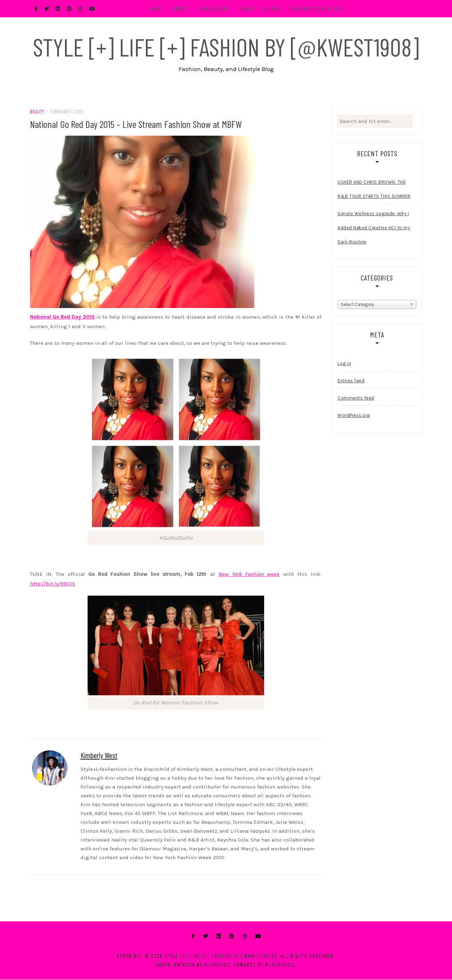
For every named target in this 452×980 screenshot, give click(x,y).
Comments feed (356, 398)
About (181, 9)
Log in (344, 364)
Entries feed (351, 381)
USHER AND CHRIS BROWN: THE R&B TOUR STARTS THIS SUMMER (374, 190)
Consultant (214, 9)
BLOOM (273, 9)
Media (247, 9)
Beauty (37, 112)
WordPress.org (354, 416)
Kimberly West (99, 755)
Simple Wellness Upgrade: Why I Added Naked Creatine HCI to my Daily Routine (374, 228)
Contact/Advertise (317, 9)
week (249, 574)
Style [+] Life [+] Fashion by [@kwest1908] (226, 47)
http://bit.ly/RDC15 (52, 584)
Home (156, 9)
